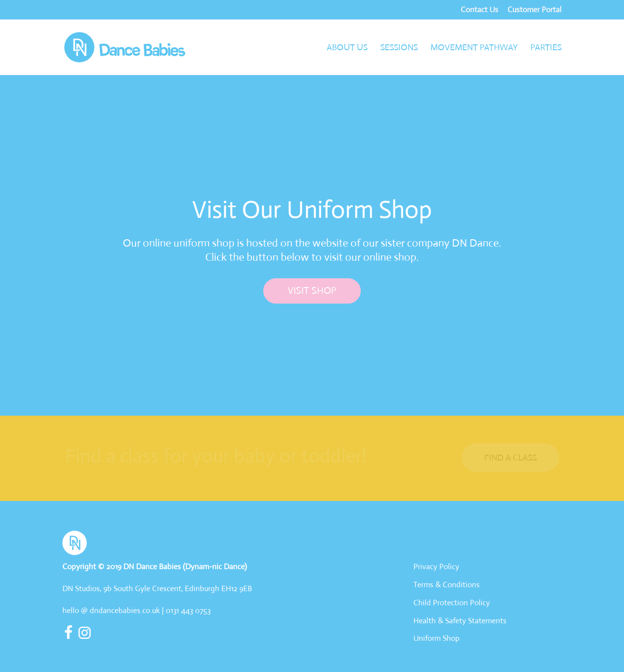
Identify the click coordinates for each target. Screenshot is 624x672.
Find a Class (510, 458)
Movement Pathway (474, 48)
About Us (347, 48)
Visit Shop (312, 291)
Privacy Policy (436, 566)
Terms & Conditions (447, 585)
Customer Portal (535, 10)
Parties (546, 48)
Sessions (399, 48)
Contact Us (479, 10)
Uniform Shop (437, 638)
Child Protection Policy (452, 603)
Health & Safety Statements (460, 621)
